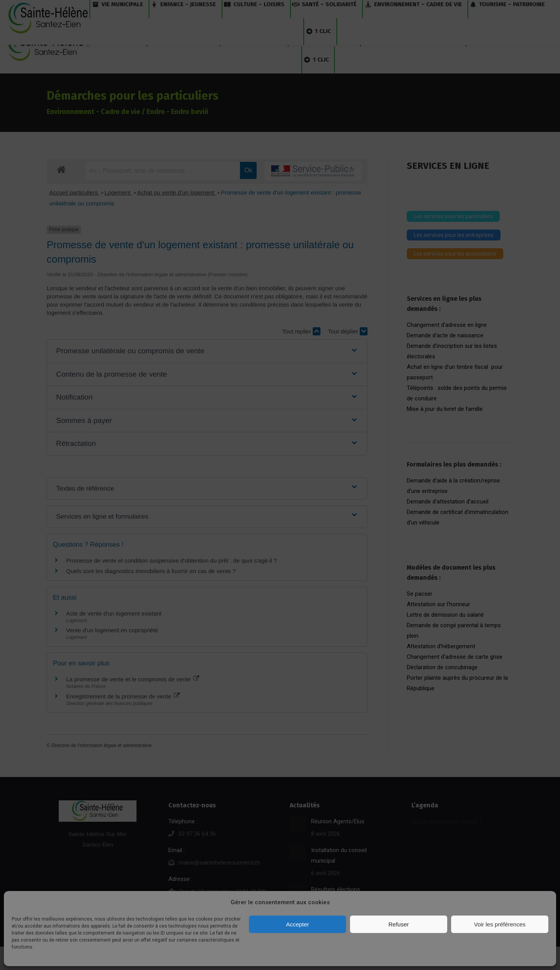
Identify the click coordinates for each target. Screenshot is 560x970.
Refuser (399, 924)
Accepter (297, 924)
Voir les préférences (500, 924)
